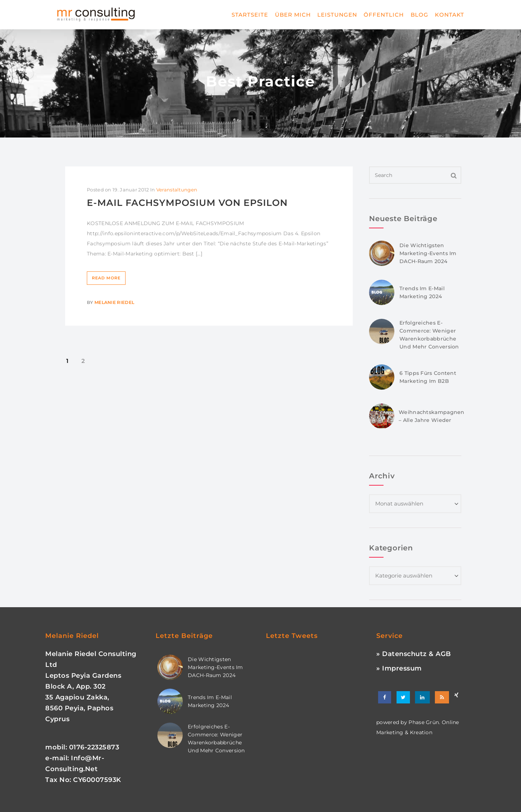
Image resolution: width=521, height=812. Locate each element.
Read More (106, 278)
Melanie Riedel (114, 302)
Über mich (293, 15)
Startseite (250, 15)
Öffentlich (384, 15)
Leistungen (337, 15)
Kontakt (450, 15)
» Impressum (399, 668)
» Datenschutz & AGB (414, 654)
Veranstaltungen (177, 190)
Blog (420, 15)
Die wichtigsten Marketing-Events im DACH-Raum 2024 (428, 253)
